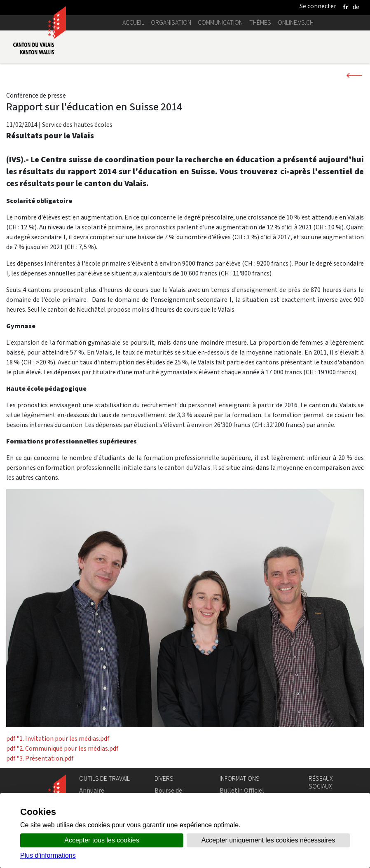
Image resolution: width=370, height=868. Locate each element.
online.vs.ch (296, 22)
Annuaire (92, 790)
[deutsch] (356, 7)
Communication (220, 22)
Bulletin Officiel (242, 790)
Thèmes (260, 22)
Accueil (133, 22)
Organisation (171, 22)
